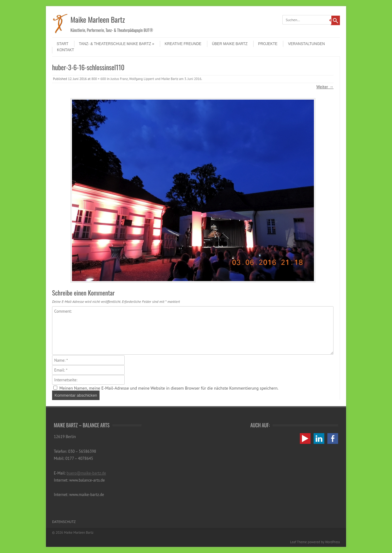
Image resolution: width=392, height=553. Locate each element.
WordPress (332, 542)
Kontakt (66, 50)
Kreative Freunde (183, 44)
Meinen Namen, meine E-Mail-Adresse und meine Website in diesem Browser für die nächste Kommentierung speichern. (169, 388)
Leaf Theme (298, 542)
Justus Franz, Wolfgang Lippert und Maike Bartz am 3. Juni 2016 (156, 79)
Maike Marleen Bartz (98, 19)
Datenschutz (64, 522)
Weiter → (325, 87)
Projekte (268, 44)
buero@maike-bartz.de (87, 473)
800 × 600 (98, 79)
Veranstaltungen (306, 44)
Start (62, 44)
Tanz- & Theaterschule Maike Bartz (117, 44)
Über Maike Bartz (230, 44)
